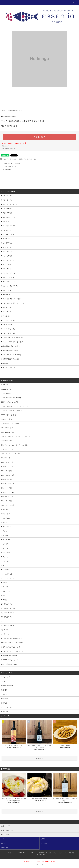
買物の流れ (5, 703)
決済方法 (4, 694)
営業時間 (4, 690)
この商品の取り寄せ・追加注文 (10, 164)
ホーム (4, 111)
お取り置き (5, 712)
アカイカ (22, 111)
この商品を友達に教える (8, 167)
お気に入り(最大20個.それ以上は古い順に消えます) (18, 159)
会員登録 (43, 839)
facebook (36, 855)
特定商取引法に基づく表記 (9, 148)
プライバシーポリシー (58, 853)
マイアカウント (5, 839)
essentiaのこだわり (7, 686)
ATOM (44, 855)
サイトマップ (5, 677)
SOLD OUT (39, 137)
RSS (41, 855)
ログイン (3, 843)
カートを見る (44, 843)
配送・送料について (25, 853)
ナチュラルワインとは (8, 707)
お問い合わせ (4, 847)
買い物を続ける (6, 169)
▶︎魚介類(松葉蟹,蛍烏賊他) (13, 111)
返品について (6, 146)
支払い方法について (14, 853)
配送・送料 (5, 699)
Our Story (4, 681)
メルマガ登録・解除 (69, 853)
